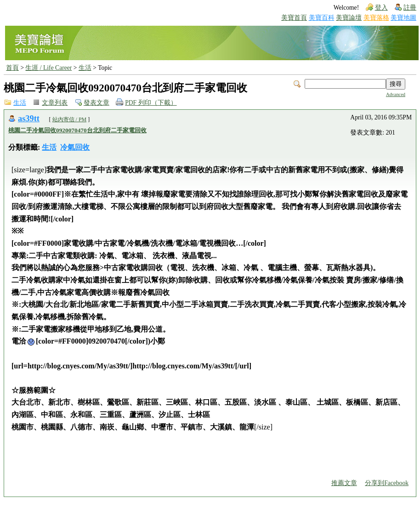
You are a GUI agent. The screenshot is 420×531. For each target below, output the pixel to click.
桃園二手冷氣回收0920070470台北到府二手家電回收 (77, 130)
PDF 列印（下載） (151, 103)
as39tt (29, 119)
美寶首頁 (294, 18)
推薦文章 (344, 483)
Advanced (396, 94)
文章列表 (55, 103)
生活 (85, 68)
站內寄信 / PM (70, 119)
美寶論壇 (349, 18)
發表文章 (96, 103)
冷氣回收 (75, 147)
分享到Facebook (387, 483)
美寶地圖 (403, 18)
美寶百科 (322, 18)
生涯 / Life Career (48, 68)
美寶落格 (376, 18)
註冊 (410, 8)
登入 (381, 8)
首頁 (12, 68)
